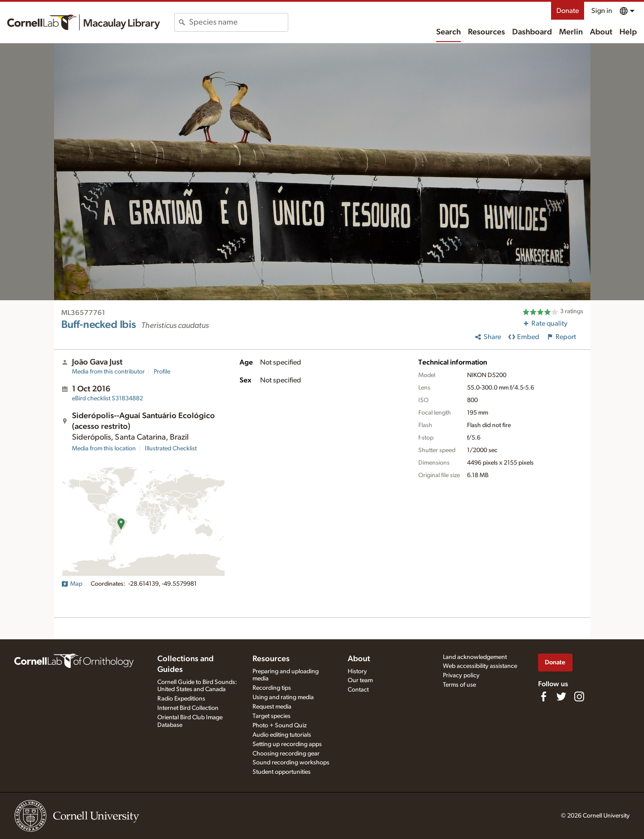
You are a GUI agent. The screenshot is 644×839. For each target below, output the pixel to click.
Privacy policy (461, 675)
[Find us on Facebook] (543, 696)
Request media (272, 707)
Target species (271, 716)
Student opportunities (282, 772)
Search (448, 32)
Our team (360, 680)
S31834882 (107, 399)
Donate (568, 11)
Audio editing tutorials (282, 735)
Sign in (602, 11)
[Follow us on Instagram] (579, 696)
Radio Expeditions (181, 699)
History (357, 671)
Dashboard (532, 32)
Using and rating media (283, 697)
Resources (486, 32)
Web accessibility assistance (480, 666)
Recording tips (272, 688)
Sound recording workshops (291, 763)
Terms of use (459, 685)
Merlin (571, 32)
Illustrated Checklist (171, 449)
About (601, 32)
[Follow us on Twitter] (561, 696)
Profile (162, 372)
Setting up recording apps (287, 744)
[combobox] (238, 22)
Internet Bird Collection (188, 708)
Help (628, 32)
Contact (358, 690)
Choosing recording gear (286, 754)
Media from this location (104, 449)
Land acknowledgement (475, 657)
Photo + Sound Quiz (280, 726)
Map (72, 584)
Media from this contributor (108, 372)
